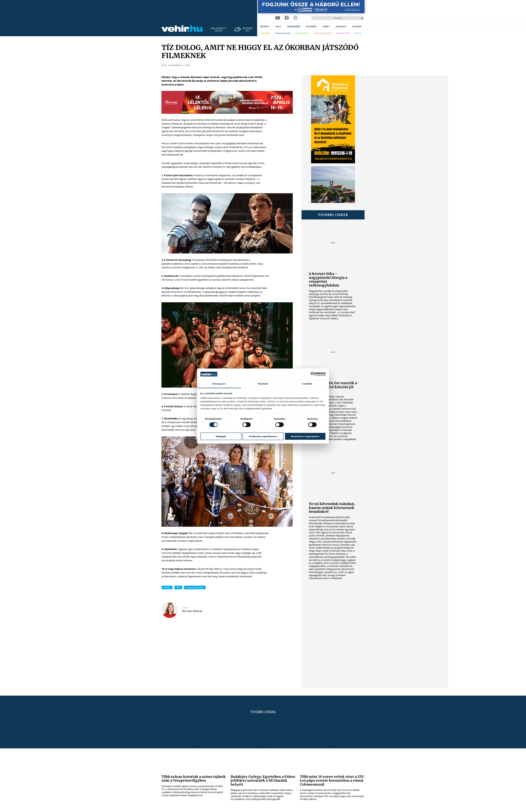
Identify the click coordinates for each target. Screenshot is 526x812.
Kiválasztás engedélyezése (263, 436)
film (178, 587)
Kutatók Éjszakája (195, 587)
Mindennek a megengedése (305, 436)
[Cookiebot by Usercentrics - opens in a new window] (313, 374)
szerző (185, 608)
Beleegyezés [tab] (219, 384)
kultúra (167, 587)
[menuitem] (265, 26)
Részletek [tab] (263, 384)
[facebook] (287, 18)
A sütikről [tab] (307, 384)
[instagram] (295, 18)
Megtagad (221, 436)
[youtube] (278, 18)
